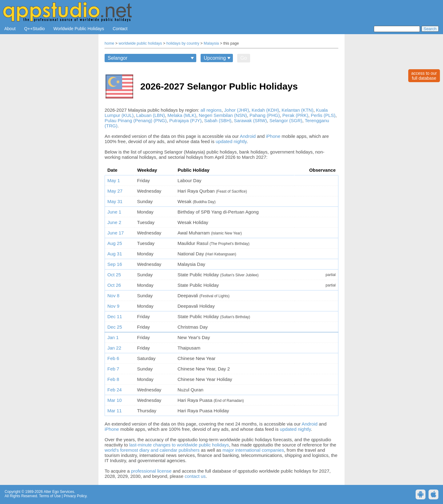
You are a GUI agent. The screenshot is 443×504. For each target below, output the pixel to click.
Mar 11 (115, 411)
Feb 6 (113, 358)
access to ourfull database (424, 76)
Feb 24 (115, 390)
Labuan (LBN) (151, 115)
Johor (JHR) (237, 110)
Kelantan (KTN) (297, 110)
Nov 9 (113, 306)
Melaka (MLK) (182, 115)
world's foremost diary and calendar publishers (152, 450)
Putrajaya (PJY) (185, 120)
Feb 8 (113, 379)
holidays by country (183, 43)
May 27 (115, 191)
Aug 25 (115, 243)
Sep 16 (115, 264)
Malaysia (211, 43)
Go (243, 58)
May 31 (115, 201)
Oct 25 (114, 275)
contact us (195, 476)
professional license (151, 471)
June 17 (116, 233)
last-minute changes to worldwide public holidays (179, 445)
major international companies (253, 450)
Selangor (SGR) (286, 120)
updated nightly (231, 141)
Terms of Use (50, 496)
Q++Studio (35, 29)
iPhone (273, 136)
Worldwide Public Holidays (79, 29)
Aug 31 (115, 254)
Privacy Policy (75, 496)
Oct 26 (114, 285)
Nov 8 (113, 296)
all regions (211, 110)
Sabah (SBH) (218, 120)
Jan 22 (114, 348)
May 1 (114, 180)
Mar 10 (115, 400)
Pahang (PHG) (265, 115)
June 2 (114, 222)
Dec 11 (115, 316)
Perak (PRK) (295, 115)
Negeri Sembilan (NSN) (223, 115)
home (109, 43)
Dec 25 (115, 327)
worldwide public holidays (140, 43)
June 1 (114, 212)
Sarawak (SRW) (250, 120)
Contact (120, 29)
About (10, 29)
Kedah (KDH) (265, 110)
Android (248, 136)
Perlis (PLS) (323, 115)
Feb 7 (113, 369)
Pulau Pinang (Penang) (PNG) (136, 120)
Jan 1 (113, 337)
